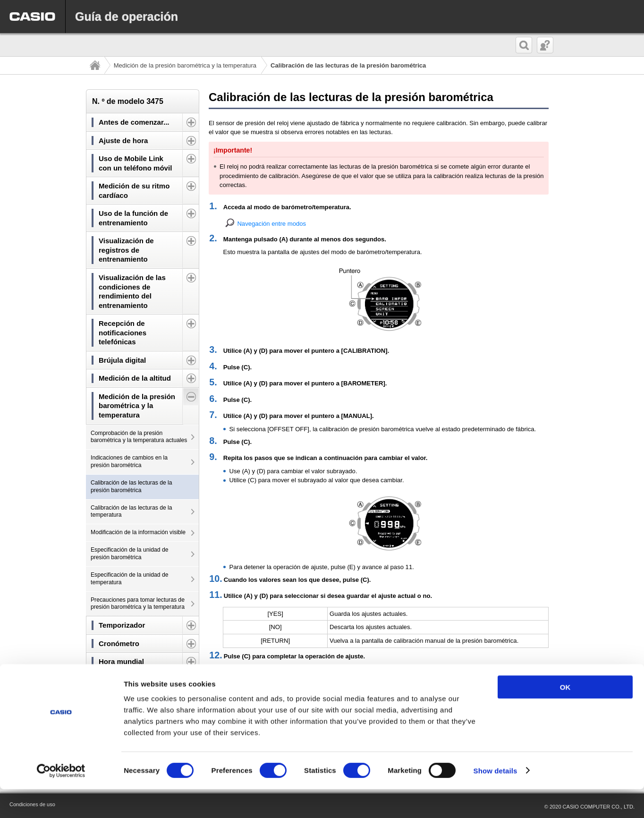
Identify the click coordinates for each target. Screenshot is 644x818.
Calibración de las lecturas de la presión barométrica (131, 486)
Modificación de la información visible (138, 532)
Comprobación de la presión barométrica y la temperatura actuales (139, 437)
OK (565, 716)
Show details (496, 799)
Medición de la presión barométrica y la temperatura (185, 65)
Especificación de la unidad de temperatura (129, 579)
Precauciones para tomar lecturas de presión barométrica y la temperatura (138, 604)
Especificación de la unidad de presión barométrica (129, 554)
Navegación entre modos (271, 224)
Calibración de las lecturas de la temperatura (131, 511)
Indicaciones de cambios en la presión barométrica (129, 461)
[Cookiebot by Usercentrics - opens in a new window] (61, 800)
